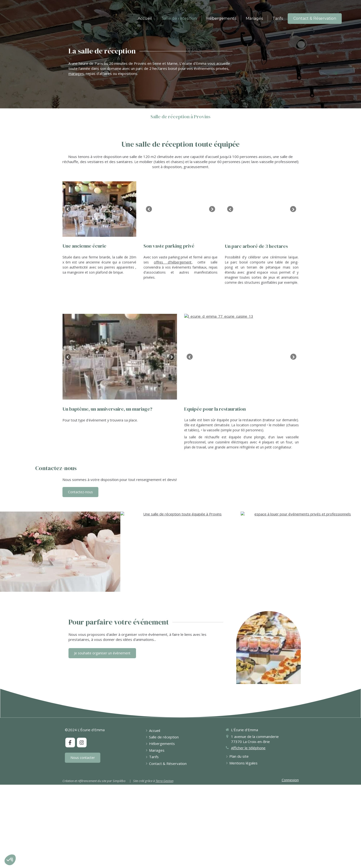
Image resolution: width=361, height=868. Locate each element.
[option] (99, 209)
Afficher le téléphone (248, 766)
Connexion (290, 798)
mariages (76, 73)
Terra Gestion (164, 799)
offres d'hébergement (173, 262)
